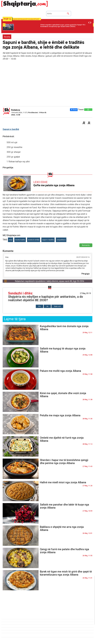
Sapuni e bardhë (11, 129)
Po (39, 306)
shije (11, 240)
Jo (47, 306)
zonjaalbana (61, 240)
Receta (7, 37)
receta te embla (34, 240)
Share (74, 110)
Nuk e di (57, 306)
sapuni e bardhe (48, 240)
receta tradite (20, 240)
